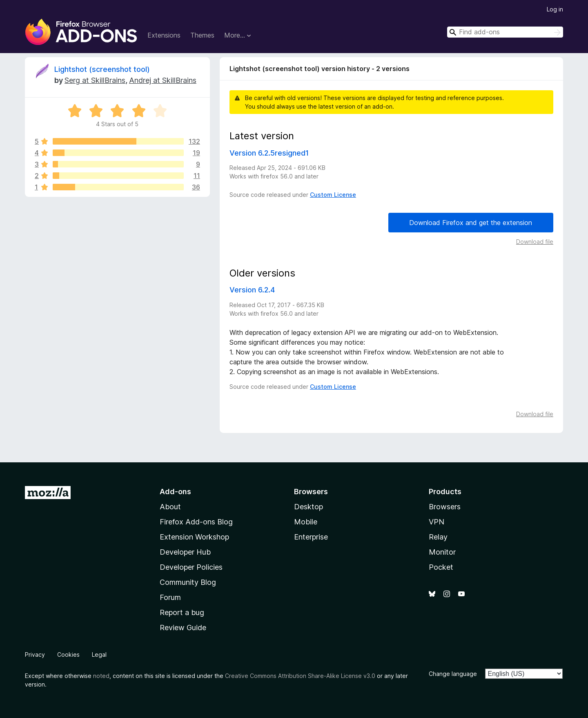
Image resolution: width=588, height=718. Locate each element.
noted (101, 676)
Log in (555, 9)
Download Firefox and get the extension (471, 223)
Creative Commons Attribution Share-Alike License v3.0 (300, 676)
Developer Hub (185, 552)
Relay (438, 537)
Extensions (164, 35)
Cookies (68, 654)
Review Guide (183, 628)
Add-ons (175, 492)
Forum (170, 597)
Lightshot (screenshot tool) (102, 69)
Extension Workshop (194, 537)
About (170, 507)
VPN (437, 522)
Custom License (333, 195)
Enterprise (311, 537)
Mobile (306, 522)
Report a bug (182, 612)
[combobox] (505, 32)
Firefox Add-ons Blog (196, 522)
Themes (202, 35)
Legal (99, 654)
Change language (453, 674)
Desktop (308, 507)
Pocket (441, 567)
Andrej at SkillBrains (163, 80)
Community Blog (188, 582)
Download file (535, 242)
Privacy (35, 654)
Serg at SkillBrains (95, 80)
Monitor (442, 552)
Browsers (445, 507)
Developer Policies (191, 567)
